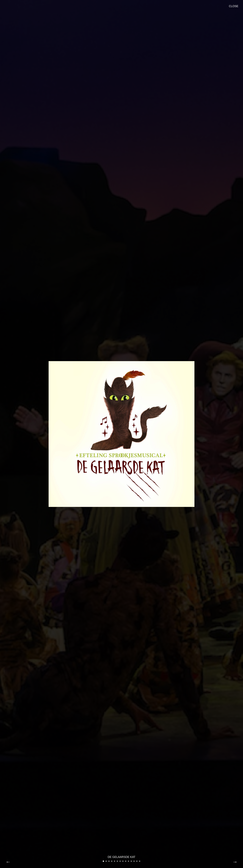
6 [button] (117, 861)
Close (234, 6)
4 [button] (112, 861)
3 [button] (109, 861)
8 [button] (123, 861)
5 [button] (115, 861)
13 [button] (137, 861)
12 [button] (134, 861)
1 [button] (103, 861)
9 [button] (126, 861)
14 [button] (140, 861)
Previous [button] (8, 862)
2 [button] (106, 861)
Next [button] (235, 862)
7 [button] (120, 861)
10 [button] (128, 861)
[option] (122, 434)
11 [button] (131, 861)
